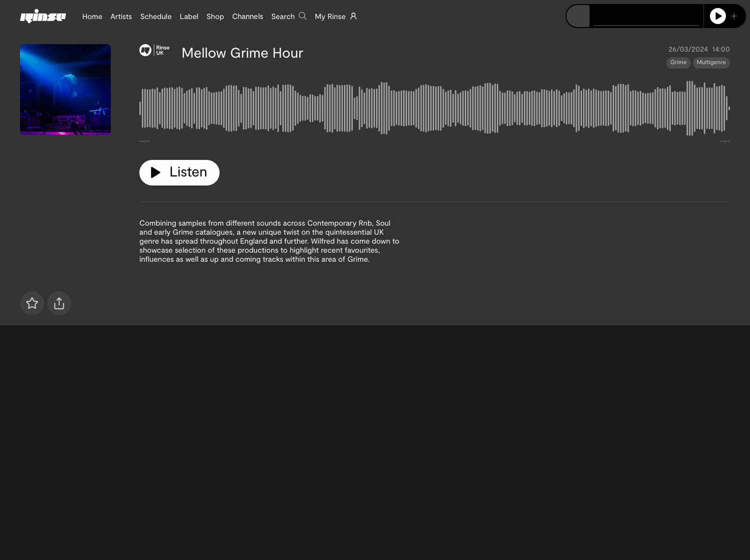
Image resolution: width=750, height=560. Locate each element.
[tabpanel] (435, 110)
